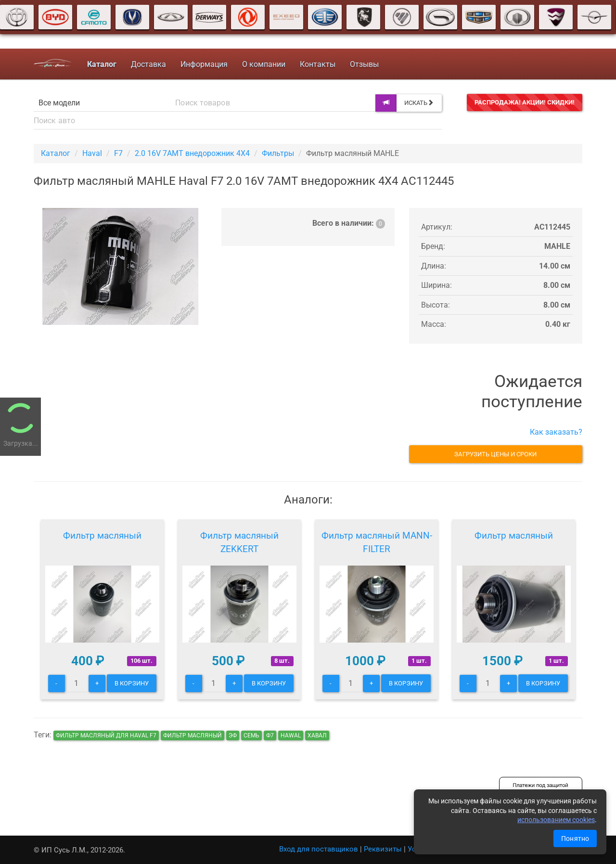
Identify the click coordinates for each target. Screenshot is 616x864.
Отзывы (364, 64)
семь (251, 735)
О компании (264, 64)
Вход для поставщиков (319, 849)
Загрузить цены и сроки (495, 454)
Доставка (148, 64)
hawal (291, 735)
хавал (317, 735)
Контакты (318, 64)
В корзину (132, 683)
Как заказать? (556, 432)
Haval (92, 153)
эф (233, 735)
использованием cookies (556, 820)
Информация (204, 64)
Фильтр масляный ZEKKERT (239, 542)
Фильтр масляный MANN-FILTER (377, 542)
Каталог (56, 153)
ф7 (270, 735)
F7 (118, 153)
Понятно (575, 838)
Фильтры (278, 153)
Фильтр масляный (102, 535)
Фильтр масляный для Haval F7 (106, 735)
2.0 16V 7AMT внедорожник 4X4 (192, 153)
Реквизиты (383, 849)
